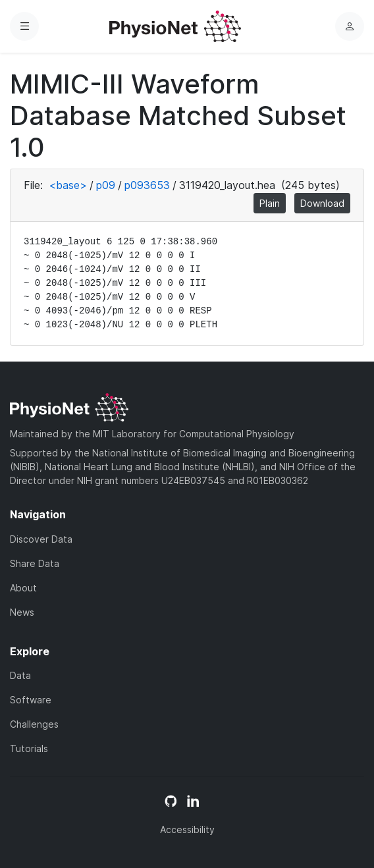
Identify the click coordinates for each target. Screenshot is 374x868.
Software (31, 700)
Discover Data (41, 539)
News (22, 612)
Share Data (35, 563)
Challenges (34, 724)
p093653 (147, 185)
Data (20, 675)
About (23, 588)
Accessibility (187, 829)
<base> (68, 185)
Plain (270, 203)
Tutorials (29, 748)
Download (322, 203)
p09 (106, 185)
